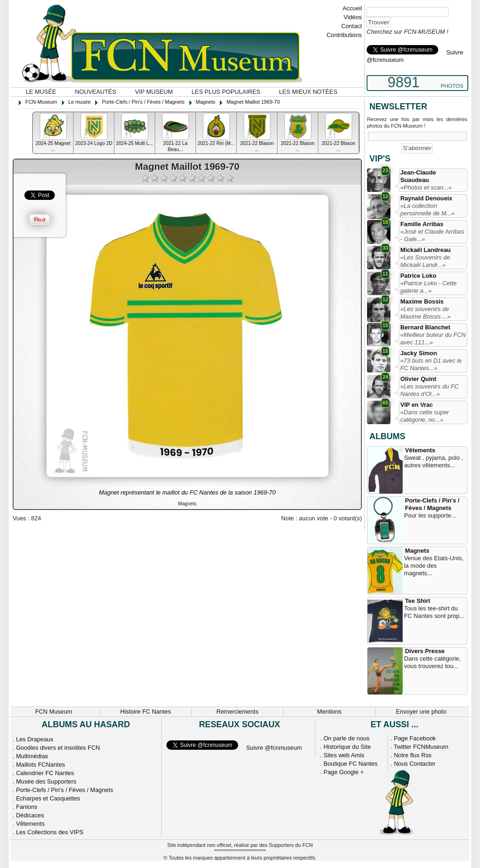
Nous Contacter (415, 764)
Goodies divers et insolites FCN (58, 748)
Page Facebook (415, 738)
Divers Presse (425, 651)
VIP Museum (154, 92)
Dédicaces (30, 815)
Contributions (344, 35)
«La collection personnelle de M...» (427, 209)
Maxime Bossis (422, 301)
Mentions (330, 712)
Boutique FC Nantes (350, 764)
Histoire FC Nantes (145, 712)
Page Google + (344, 772)
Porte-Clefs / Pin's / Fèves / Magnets (432, 504)
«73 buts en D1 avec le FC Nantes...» (431, 364)
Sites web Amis (344, 755)
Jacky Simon (419, 353)
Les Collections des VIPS (50, 832)
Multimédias (32, 756)
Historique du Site (347, 747)
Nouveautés (96, 92)
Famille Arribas (422, 224)
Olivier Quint (418, 379)
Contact (352, 26)
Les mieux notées (308, 92)
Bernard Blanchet (425, 327)
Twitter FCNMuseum (421, 747)
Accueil (352, 8)
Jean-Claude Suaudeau (418, 176)
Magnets (417, 551)
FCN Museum (54, 712)
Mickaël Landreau (425, 250)
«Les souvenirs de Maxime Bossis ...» (425, 313)
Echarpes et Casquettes (48, 798)
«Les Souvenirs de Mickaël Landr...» (425, 261)
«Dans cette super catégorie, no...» (425, 416)
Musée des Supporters (46, 781)
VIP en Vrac (416, 405)
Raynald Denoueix (426, 198)
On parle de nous (346, 738)
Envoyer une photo (421, 712)
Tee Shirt (418, 601)
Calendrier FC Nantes (45, 773)
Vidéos (353, 17)
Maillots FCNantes (41, 765)
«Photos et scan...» (426, 187)
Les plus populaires (226, 92)
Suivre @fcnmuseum (274, 748)
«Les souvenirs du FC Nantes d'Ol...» (429, 390)
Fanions (27, 807)
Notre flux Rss (412, 755)
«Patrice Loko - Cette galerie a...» (428, 287)
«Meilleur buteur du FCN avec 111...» (433, 339)
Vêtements (420, 450)
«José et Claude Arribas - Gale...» (432, 235)
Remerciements (238, 712)
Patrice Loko (418, 276)
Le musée (41, 92)
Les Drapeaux (35, 739)
